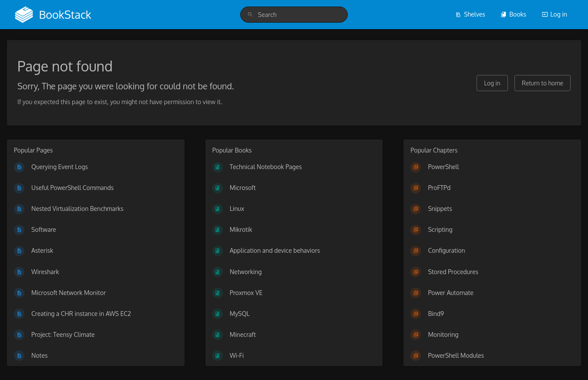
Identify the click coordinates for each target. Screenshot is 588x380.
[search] (294, 15)
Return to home (543, 83)
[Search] (250, 15)
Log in (554, 14)
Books (513, 14)
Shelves (470, 14)
